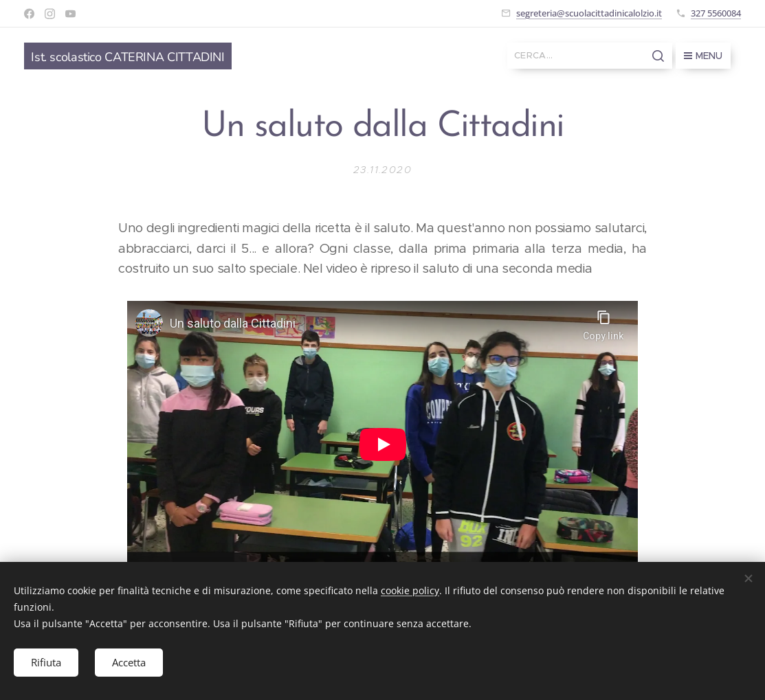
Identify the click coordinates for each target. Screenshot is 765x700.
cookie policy (410, 590)
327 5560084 (716, 13)
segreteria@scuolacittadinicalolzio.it (589, 13)
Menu (703, 56)
